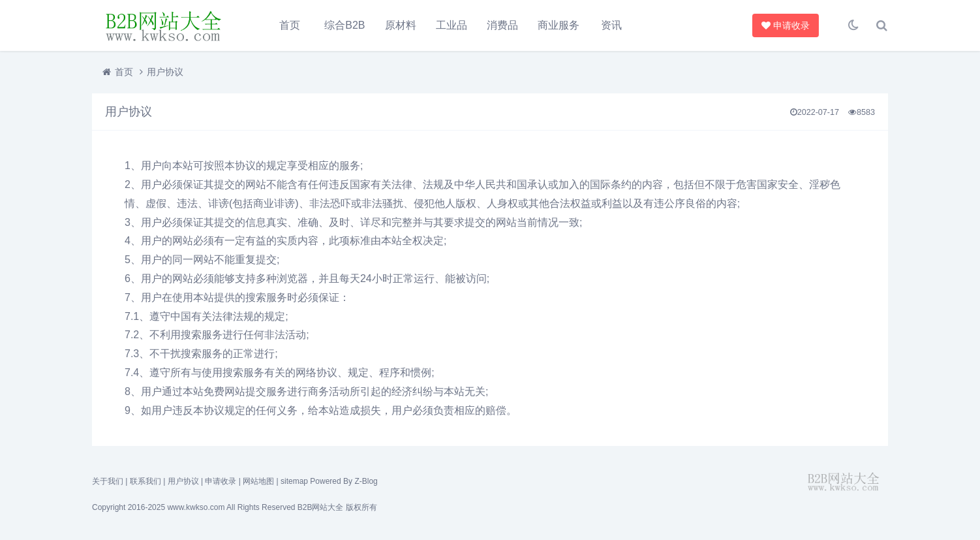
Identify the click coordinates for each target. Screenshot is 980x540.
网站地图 (258, 481)
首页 (290, 25)
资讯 (611, 25)
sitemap (294, 481)
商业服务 (559, 25)
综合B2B (345, 25)
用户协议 (183, 481)
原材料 (401, 25)
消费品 (502, 25)
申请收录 (787, 25)
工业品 (452, 25)
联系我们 (145, 481)
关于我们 (108, 481)
